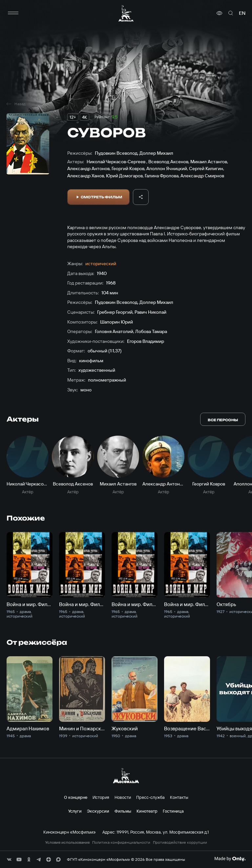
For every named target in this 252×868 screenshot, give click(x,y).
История (101, 797)
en (242, 13)
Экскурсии (98, 811)
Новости (123, 797)
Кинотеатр (147, 811)
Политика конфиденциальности (121, 842)
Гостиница (173, 811)
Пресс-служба (150, 797)
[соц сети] (9, 859)
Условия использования (67, 842)
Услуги (75, 811)
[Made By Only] (230, 859)
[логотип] (126, 13)
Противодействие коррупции (180, 842)
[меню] (13, 13)
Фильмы (123, 811)
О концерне (76, 797)
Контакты (179, 797)
